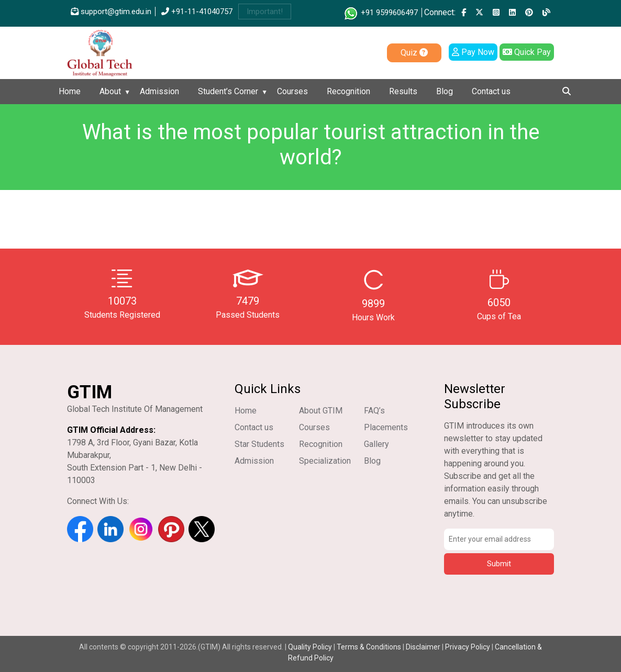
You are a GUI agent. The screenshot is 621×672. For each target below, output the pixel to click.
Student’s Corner (228, 91)
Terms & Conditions (369, 647)
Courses (292, 91)
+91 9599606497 (380, 13)
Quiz (414, 53)
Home (70, 91)
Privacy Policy (468, 647)
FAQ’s (374, 411)
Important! (265, 12)
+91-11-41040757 (197, 12)
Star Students (259, 444)
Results (403, 91)
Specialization (325, 461)
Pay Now (473, 52)
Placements (386, 427)
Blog (445, 91)
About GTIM (321, 411)
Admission (159, 91)
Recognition (348, 91)
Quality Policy (311, 647)
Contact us (491, 91)
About (110, 91)
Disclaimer (423, 647)
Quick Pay (527, 52)
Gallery (376, 444)
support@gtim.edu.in (111, 12)
